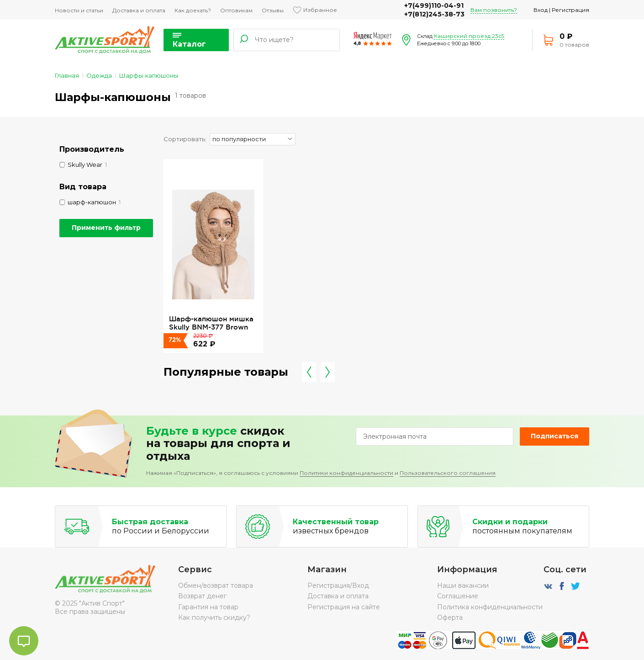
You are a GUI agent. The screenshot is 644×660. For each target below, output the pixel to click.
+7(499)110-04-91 (434, 5)
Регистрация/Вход (338, 585)
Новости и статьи (79, 10)
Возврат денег (202, 596)
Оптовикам (236, 10)
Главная (67, 75)
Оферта (450, 617)
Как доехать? (193, 10)
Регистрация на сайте (344, 607)
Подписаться (554, 436)
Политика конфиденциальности (490, 607)
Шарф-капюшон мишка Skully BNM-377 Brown (211, 323)
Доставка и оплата (139, 10)
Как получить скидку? (214, 617)
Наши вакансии (463, 585)
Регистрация (570, 10)
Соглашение (458, 596)
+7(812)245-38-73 (434, 14)
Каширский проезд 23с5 (469, 36)
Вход (541, 10)
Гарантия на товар (208, 607)
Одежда (99, 75)
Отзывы (273, 10)
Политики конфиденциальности (346, 473)
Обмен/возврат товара (216, 585)
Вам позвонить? (494, 10)
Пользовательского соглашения (448, 473)
